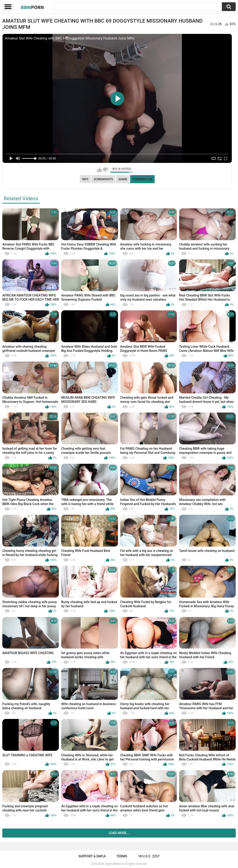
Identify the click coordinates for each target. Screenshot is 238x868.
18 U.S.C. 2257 (149, 856)
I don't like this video (105, 170)
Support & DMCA (92, 856)
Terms (122, 856)
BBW (32, 7)
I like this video (99, 170)
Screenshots (103, 179)
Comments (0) (142, 179)
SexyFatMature (114, 864)
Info (85, 179)
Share (123, 179)
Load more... (119, 833)
